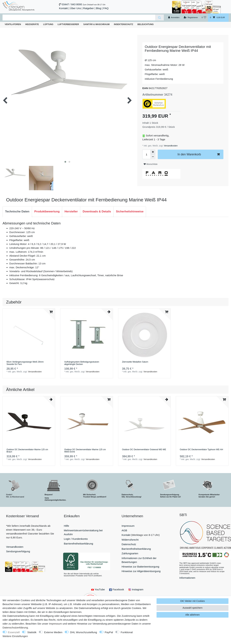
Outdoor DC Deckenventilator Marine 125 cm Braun (27, 451)
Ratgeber (88, 8)
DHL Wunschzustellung (84, 632)
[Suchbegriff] (79, 18)
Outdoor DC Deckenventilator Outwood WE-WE (144, 450)
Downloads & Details (97, 211)
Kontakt (63, 8)
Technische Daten (17, 211)
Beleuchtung (146, 24)
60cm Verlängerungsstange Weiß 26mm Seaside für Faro (25, 363)
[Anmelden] (174, 18)
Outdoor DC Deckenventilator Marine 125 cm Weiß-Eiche (85, 451)
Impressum (128, 526)
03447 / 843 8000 (72, 4)
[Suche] (159, 18)
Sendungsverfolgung (18, 551)
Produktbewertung (47, 211)
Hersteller (71, 211)
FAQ (106, 8)
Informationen (187, 578)
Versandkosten (170, 146)
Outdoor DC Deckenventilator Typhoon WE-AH (201, 450)
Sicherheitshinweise (130, 211)
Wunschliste (151, 164)
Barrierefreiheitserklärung (78, 544)
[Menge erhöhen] (153, 152)
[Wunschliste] (204, 18)
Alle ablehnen (192, 615)
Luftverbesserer (68, 24)
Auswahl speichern (193, 608)
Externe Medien (53, 632)
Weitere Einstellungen (15, 636)
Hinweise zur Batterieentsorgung (140, 567)
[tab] (17, 212)
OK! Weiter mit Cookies (192, 601)
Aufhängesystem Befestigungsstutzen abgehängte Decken (82, 363)
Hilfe (66, 526)
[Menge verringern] (153, 157)
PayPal (109, 632)
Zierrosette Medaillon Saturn (135, 362)
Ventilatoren (13, 24)
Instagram (136, 589)
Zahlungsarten (130, 553)
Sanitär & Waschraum (96, 24)
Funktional (127, 632)
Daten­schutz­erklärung (15, 627)
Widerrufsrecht (130, 540)
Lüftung (48, 24)
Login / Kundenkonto (76, 539)
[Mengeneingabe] (146, 154)
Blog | (99, 8)
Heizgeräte (32, 24)
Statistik (32, 632)
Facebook (117, 589)
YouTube (98, 589)
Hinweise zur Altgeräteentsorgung (141, 571)
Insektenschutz (124, 24)
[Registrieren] (191, 18)
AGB (124, 530)
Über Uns (76, 8)
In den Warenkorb (199, 154)
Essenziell (14, 632)
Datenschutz (129, 544)
